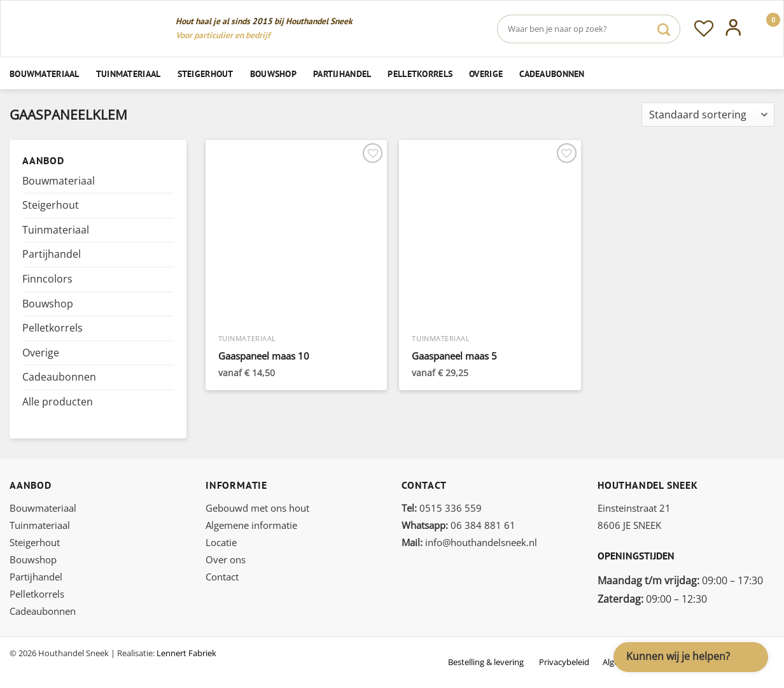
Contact (222, 577)
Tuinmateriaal (129, 74)
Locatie (221, 542)
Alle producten (58, 402)
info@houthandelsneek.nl (469, 542)
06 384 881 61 (458, 525)
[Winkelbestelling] (708, 115)
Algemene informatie (251, 525)
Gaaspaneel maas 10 (264, 356)
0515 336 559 (442, 508)
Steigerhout (206, 74)
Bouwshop (273, 74)
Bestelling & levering (486, 662)
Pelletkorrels (420, 74)
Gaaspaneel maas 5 (454, 356)
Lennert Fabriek (186, 653)
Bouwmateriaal (45, 74)
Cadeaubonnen (552, 74)
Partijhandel (342, 74)
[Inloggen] (733, 29)
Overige (486, 74)
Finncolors (47, 279)
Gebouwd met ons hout (257, 508)
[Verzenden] (664, 29)
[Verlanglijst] (704, 29)
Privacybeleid (564, 662)
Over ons (226, 559)
